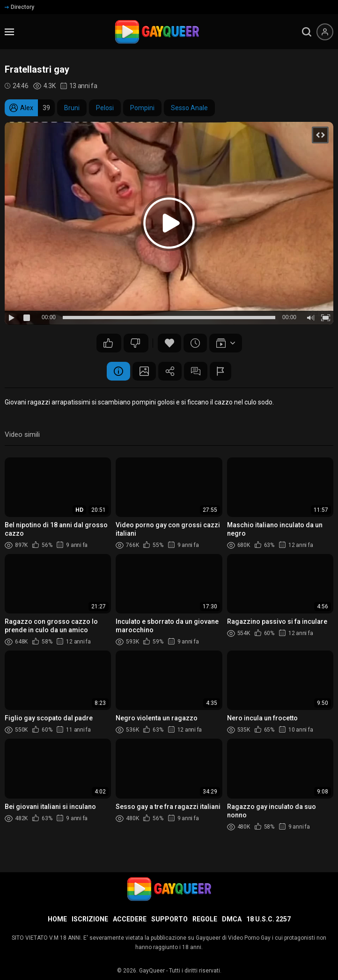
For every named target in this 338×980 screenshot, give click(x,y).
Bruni (72, 108)
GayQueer (152, 971)
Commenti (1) (196, 371)
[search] (307, 32)
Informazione (118, 371)
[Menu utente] (325, 32)
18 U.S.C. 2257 (268, 919)
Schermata (144, 371)
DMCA (232, 919)
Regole (205, 919)
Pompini (142, 108)
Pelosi (105, 108)
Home (57, 919)
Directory (19, 7)
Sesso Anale (189, 108)
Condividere (170, 371)
